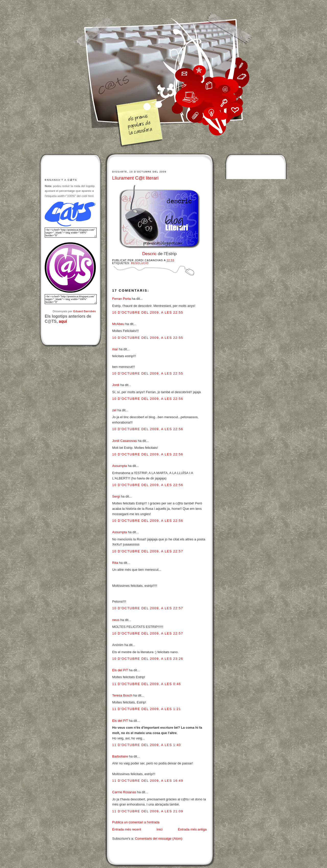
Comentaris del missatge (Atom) (159, 839)
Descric (149, 254)
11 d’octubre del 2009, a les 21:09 (148, 811)
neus (116, 620)
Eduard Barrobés (85, 311)
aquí (63, 321)
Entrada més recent (127, 829)
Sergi (116, 496)
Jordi (116, 385)
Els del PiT (120, 670)
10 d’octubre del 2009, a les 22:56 (148, 399)
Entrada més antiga (192, 829)
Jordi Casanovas (125, 441)
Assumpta (120, 466)
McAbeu (118, 324)
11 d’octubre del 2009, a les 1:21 (147, 709)
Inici (160, 829)
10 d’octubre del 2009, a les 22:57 (148, 551)
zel (114, 410)
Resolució (140, 263)
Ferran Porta (121, 299)
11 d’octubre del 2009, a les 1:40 (147, 745)
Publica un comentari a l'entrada (136, 822)
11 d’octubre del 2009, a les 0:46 (147, 684)
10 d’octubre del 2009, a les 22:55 (148, 312)
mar (115, 349)
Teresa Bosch (122, 695)
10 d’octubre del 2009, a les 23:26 (148, 659)
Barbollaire (120, 756)
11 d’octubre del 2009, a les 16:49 (148, 781)
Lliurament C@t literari (135, 178)
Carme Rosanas (124, 792)
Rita (115, 563)
